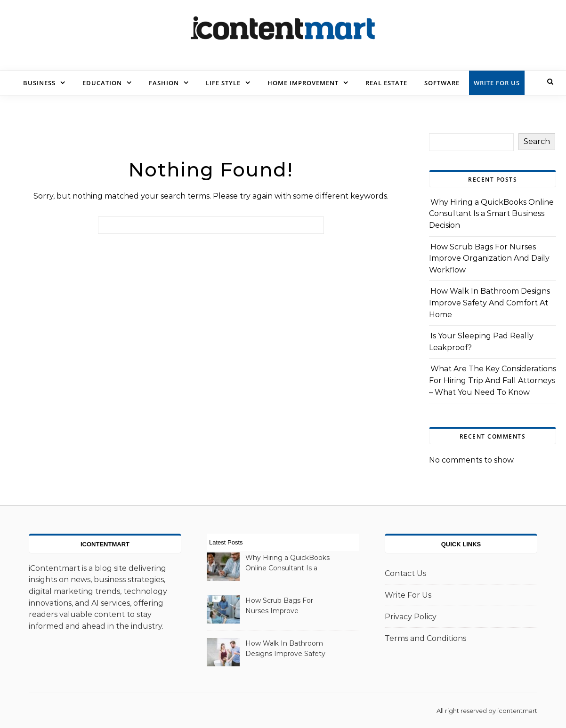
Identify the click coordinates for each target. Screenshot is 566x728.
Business (39, 83)
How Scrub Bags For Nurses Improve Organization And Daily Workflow (489, 258)
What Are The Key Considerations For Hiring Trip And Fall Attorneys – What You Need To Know (493, 380)
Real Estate (386, 83)
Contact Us (405, 573)
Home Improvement (303, 83)
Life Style (223, 83)
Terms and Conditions (425, 638)
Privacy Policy (411, 617)
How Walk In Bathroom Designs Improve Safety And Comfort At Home (489, 303)
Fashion (164, 83)
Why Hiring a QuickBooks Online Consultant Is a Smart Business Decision (491, 214)
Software (442, 83)
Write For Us (497, 83)
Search (537, 141)
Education (102, 83)
